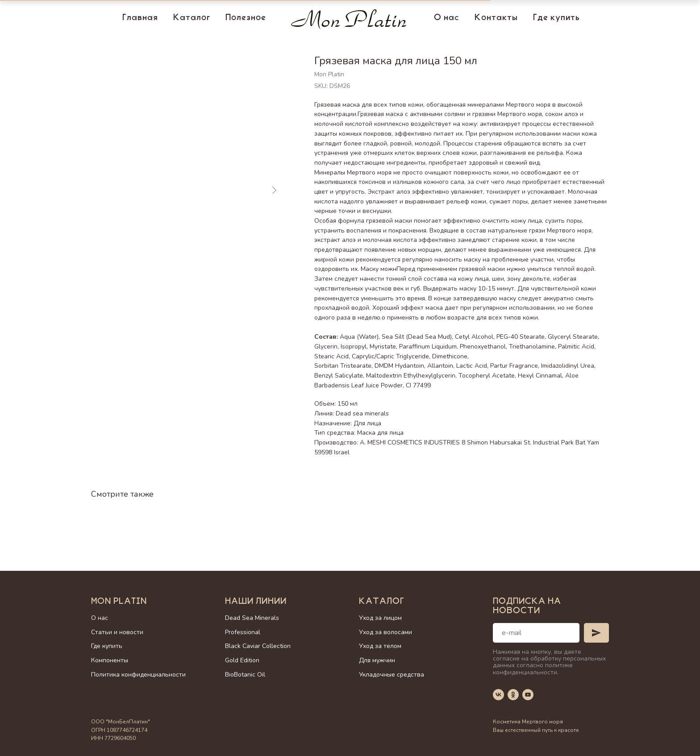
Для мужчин (377, 660)
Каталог (192, 18)
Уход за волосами (385, 632)
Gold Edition (242, 660)
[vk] (498, 695)
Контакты (496, 18)
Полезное (246, 18)
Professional (243, 632)
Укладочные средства (392, 675)
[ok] (513, 695)
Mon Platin (119, 602)
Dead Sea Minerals (252, 618)
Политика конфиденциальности (138, 675)
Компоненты (110, 660)
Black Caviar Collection (258, 646)
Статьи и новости (117, 632)
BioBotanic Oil (245, 675)
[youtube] (528, 695)
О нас (447, 18)
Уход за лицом (380, 618)
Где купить (556, 18)
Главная (140, 18)
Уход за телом (380, 646)
